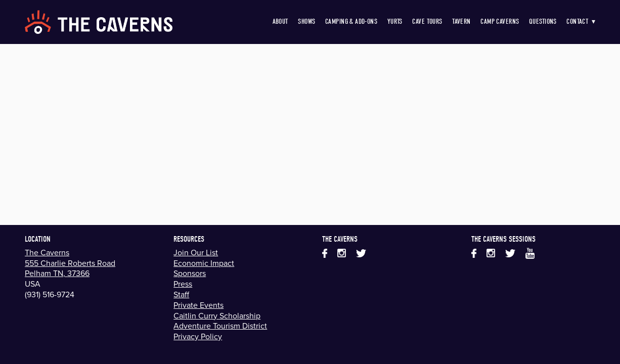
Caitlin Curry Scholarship (217, 315)
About (280, 21)
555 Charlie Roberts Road (70, 263)
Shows (306, 21)
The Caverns (47, 252)
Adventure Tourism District (220, 326)
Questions (543, 21)
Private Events (198, 305)
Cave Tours (427, 21)
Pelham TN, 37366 (57, 273)
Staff (181, 294)
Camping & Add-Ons (351, 21)
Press (183, 284)
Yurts (395, 21)
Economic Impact (204, 263)
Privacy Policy (198, 336)
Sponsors (190, 273)
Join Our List (196, 252)
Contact (581, 21)
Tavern (461, 21)
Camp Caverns (500, 21)
